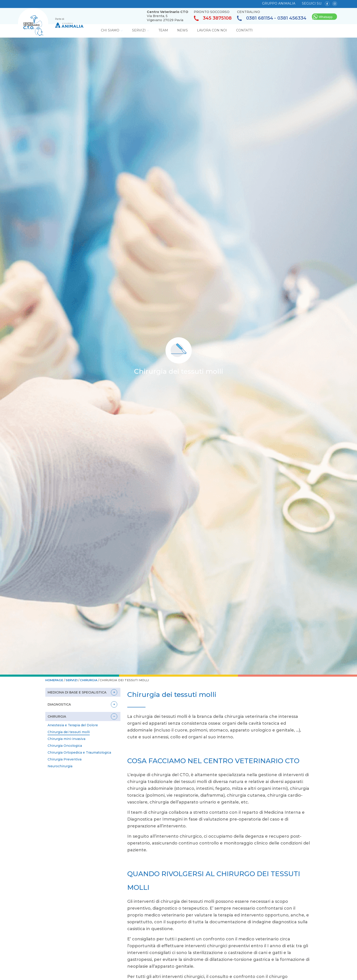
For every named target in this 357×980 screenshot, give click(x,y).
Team (163, 30)
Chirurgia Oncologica (65, 746)
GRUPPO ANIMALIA (279, 3)
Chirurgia (89, 680)
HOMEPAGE (55, 680)
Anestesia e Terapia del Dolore (73, 725)
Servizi (141, 30)
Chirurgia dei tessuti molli (69, 732)
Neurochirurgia (60, 766)
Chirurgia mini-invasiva (66, 739)
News (182, 30)
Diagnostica (59, 704)
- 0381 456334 (290, 18)
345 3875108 (213, 18)
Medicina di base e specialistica (77, 692)
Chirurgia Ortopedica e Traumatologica (79, 752)
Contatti (244, 30)
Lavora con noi (212, 30)
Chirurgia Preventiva (65, 759)
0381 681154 (255, 18)
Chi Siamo (112, 30)
